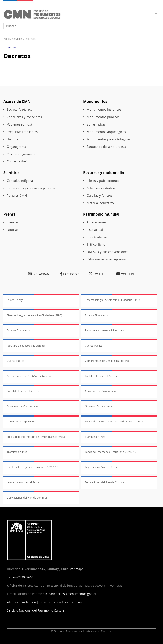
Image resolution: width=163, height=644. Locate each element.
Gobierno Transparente (99, 406)
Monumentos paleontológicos (108, 139)
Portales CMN (17, 196)
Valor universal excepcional (107, 259)
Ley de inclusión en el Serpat (102, 467)
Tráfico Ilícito (96, 244)
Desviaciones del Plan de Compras (105, 482)
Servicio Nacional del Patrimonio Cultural (36, 610)
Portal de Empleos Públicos (101, 376)
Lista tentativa (97, 237)
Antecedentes (96, 222)
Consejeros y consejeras (24, 117)
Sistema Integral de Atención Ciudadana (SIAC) (112, 300)
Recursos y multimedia (104, 173)
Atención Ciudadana (21, 602)
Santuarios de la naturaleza (106, 147)
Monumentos (95, 101)
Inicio (6, 39)
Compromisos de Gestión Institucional (107, 361)
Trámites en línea (95, 437)
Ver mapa (77, 569)
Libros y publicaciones (103, 181)
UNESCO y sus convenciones (107, 252)
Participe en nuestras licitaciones (104, 330)
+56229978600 (23, 577)
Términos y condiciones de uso (61, 602)
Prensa (10, 214)
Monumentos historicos (104, 109)
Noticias (13, 230)
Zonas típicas (96, 124)
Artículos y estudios (101, 188)
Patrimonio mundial (101, 214)
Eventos (13, 222)
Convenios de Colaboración (101, 391)
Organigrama (16, 147)
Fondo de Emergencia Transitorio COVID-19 (111, 452)
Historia (13, 139)
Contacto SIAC (17, 161)
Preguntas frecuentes (22, 132)
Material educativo (100, 203)
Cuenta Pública (94, 346)
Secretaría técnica (20, 109)
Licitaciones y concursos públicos (31, 188)
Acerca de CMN (17, 101)
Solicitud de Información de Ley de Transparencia (114, 422)
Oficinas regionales (21, 154)
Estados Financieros (97, 315)
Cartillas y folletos (100, 196)
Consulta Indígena (20, 181)
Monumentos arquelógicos (106, 132)
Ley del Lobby (15, 300)
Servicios (17, 39)
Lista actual (95, 230)
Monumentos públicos (103, 117)
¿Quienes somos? (19, 124)
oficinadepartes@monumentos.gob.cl (69, 594)
